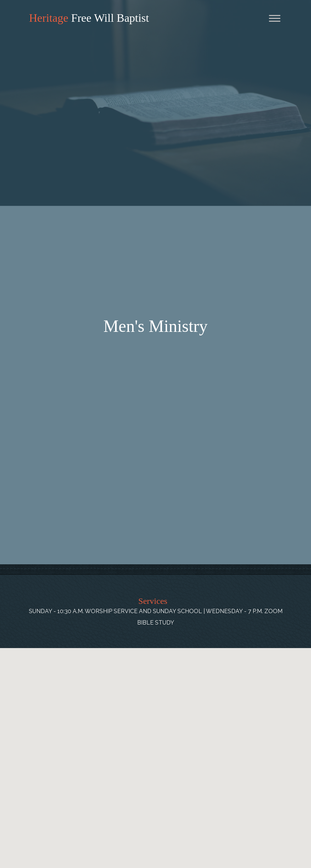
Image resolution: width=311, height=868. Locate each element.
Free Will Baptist (89, 18)
